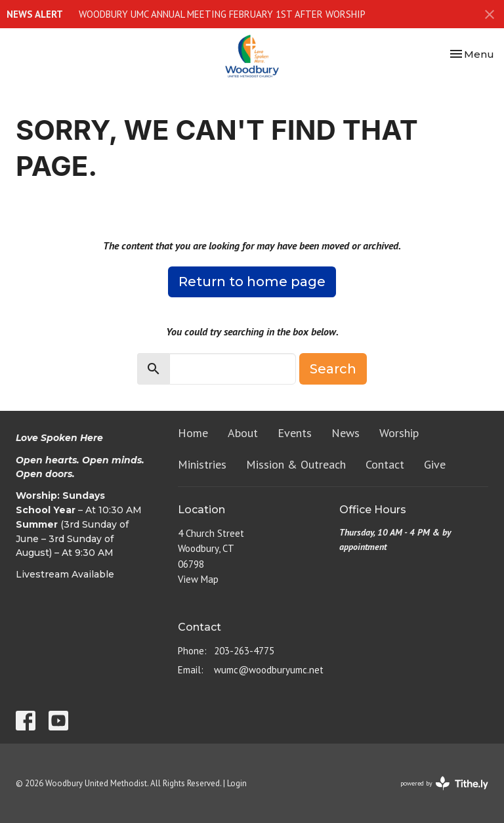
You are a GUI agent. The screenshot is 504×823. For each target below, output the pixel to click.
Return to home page (252, 282)
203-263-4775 (244, 651)
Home (193, 433)
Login (237, 783)
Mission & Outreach (296, 464)
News (346, 433)
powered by (444, 783)
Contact (385, 464)
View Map (198, 579)
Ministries (202, 464)
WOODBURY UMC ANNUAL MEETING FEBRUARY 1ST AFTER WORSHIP (222, 14)
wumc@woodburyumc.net (269, 670)
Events (295, 433)
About (243, 433)
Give (435, 464)
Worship (399, 433)
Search (333, 369)
